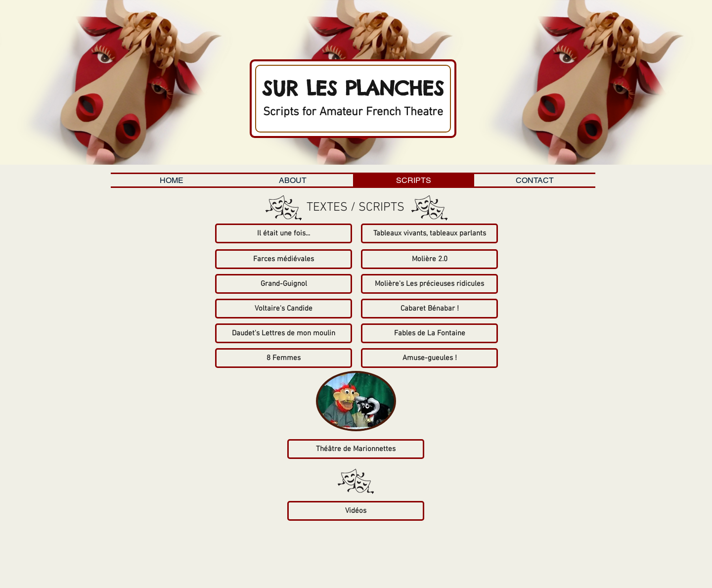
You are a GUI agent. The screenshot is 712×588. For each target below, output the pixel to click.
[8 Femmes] (284, 358)
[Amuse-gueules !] (429, 358)
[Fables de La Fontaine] (429, 333)
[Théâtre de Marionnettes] (356, 449)
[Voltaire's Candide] (284, 309)
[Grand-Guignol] (284, 284)
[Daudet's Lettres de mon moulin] (284, 333)
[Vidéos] (356, 511)
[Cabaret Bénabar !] (429, 309)
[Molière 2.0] (429, 259)
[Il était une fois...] (284, 233)
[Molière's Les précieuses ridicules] (429, 284)
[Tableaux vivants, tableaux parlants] (429, 233)
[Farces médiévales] (284, 259)
